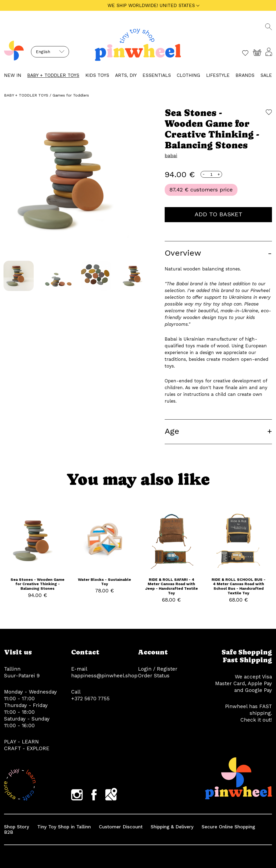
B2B (9, 832)
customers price (211, 190)
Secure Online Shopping (228, 827)
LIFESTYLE (218, 75)
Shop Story (17, 827)
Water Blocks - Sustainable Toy (104, 582)
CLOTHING (188, 75)
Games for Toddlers (71, 95)
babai (171, 156)
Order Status (154, 676)
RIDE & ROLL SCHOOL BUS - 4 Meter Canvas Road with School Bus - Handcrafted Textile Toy (239, 586)
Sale (266, 75)
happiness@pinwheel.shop (104, 676)
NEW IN (13, 75)
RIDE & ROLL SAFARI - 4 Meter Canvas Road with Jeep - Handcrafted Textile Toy (172, 586)
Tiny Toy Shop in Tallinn (64, 827)
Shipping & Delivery (172, 827)
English (43, 52)
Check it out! (256, 720)
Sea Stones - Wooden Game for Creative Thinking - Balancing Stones (37, 584)
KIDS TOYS (97, 75)
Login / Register (158, 669)
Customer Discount (121, 827)
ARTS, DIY (126, 75)
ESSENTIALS (157, 75)
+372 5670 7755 (90, 699)
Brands (245, 75)
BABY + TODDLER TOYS (53, 75)
